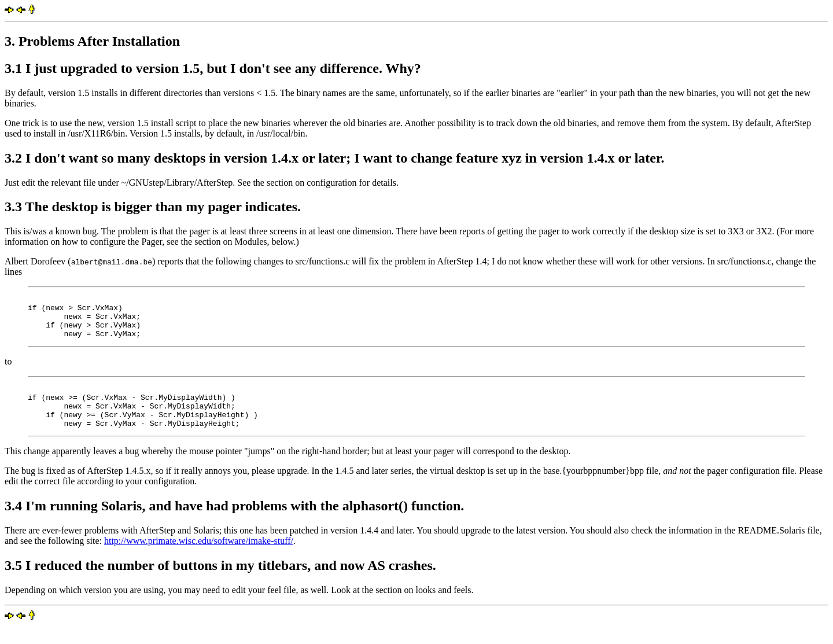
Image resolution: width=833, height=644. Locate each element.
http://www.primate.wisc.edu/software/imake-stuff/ (199, 558)
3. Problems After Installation (92, 41)
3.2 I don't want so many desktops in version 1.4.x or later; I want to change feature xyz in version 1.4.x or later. (334, 158)
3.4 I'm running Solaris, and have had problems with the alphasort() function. (234, 523)
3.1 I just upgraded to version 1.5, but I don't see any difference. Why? (213, 68)
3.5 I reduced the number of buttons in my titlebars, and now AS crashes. (220, 583)
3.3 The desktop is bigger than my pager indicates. (153, 207)
